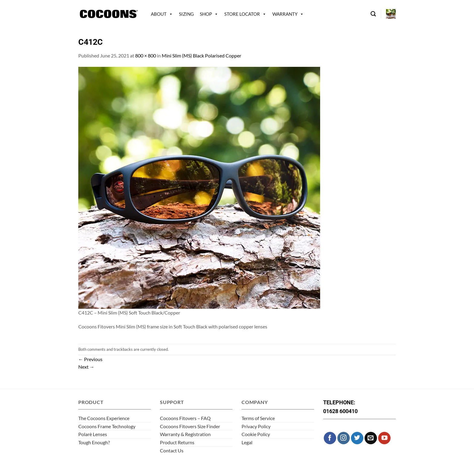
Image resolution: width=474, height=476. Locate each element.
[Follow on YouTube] (384, 438)
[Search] (373, 14)
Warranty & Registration (185, 434)
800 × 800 (146, 55)
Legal (247, 442)
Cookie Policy (256, 434)
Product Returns (177, 442)
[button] (391, 14)
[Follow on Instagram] (344, 438)
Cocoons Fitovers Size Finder (190, 426)
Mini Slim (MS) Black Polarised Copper (201, 55)
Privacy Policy (256, 426)
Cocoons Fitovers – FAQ (185, 418)
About (159, 14)
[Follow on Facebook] (330, 438)
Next (86, 367)
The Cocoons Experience (104, 418)
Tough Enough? (94, 442)
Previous (90, 359)
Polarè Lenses (93, 434)
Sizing (186, 14)
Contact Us (172, 450)
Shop (206, 14)
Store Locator (242, 14)
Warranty (285, 14)
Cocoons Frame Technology (107, 426)
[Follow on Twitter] (357, 438)
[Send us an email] (371, 438)
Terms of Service (258, 418)
